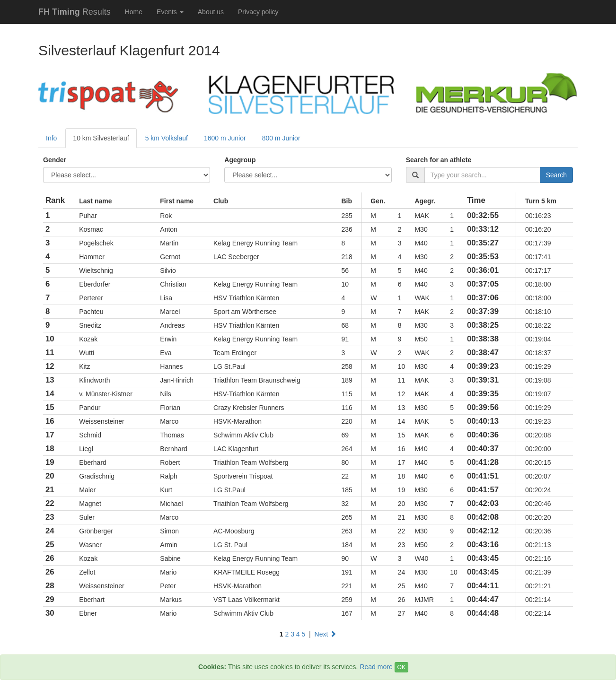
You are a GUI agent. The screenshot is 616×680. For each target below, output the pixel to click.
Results (75, 12)
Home (134, 12)
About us (211, 12)
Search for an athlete (439, 160)
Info (51, 138)
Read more (376, 667)
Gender (55, 160)
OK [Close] (401, 667)
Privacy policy (258, 12)
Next (326, 634)
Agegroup (240, 160)
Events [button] (170, 12)
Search (556, 175)
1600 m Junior (225, 138)
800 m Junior (281, 138)
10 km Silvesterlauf (101, 138)
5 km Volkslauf (167, 138)
